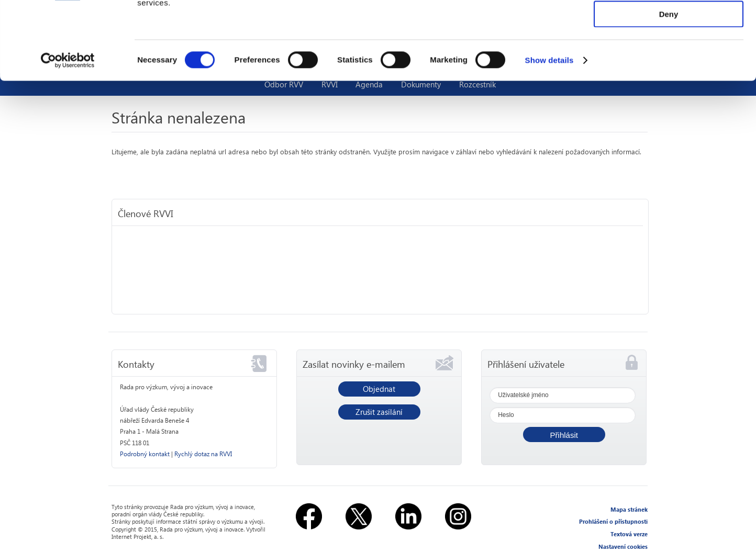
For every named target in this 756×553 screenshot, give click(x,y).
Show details (549, 133)
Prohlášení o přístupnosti (613, 521)
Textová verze (629, 534)
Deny (669, 87)
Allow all (669, 26)
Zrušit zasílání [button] (379, 412)
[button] (564, 434)
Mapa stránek (629, 509)
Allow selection (668, 57)
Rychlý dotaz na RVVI (203, 454)
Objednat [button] (379, 389)
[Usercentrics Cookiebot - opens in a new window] (68, 133)
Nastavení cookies (623, 546)
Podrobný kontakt (145, 454)
